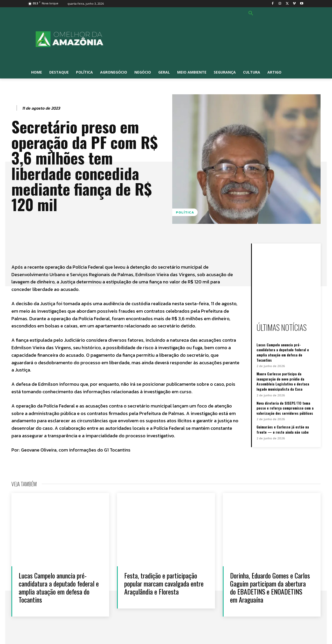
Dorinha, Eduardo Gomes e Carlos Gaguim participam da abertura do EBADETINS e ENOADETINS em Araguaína (270, 588)
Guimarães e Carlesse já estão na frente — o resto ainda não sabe (283, 429)
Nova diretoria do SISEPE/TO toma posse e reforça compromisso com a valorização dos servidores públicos (285, 408)
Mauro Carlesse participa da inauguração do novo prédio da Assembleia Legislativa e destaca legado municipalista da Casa (283, 381)
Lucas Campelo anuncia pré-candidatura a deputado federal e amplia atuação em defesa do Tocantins (283, 352)
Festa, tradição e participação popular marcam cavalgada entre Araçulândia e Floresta (164, 584)
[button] (251, 13)
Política (185, 212)
